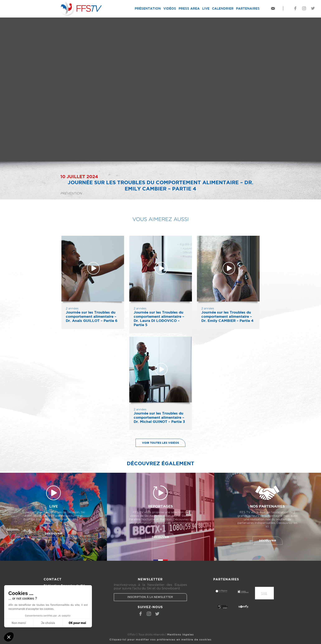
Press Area (189, 8)
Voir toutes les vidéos (157, 443)
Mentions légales (180, 634)
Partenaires (248, 8)
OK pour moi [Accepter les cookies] (77, 623)
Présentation (148, 8)
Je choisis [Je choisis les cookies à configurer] (48, 623)
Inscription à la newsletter (150, 597)
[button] (9, 637)
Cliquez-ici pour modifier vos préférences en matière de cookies (160, 639)
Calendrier (223, 8)
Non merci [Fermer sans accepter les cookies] (19, 623)
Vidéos (170, 8)
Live (206, 8)
